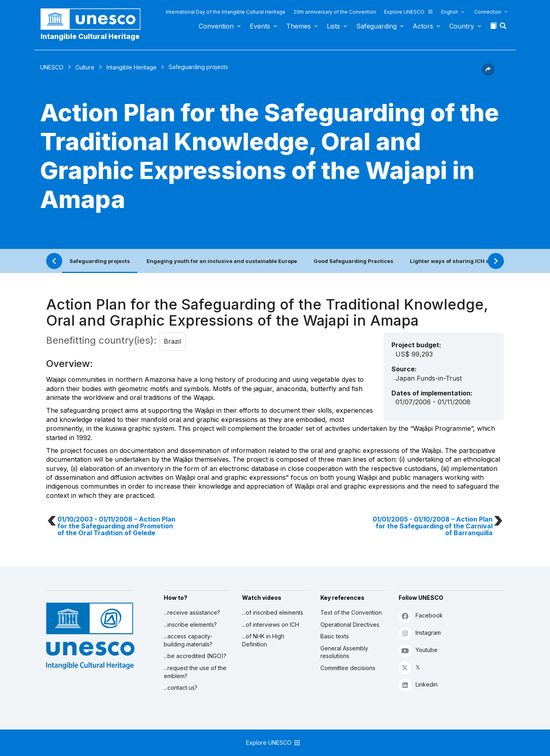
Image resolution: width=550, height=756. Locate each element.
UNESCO (52, 67)
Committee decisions (348, 668)
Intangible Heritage (131, 67)
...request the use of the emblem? (195, 672)
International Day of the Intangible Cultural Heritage (226, 12)
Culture (85, 67)
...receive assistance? (192, 612)
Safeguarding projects (100, 261)
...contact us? (181, 688)
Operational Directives (350, 625)
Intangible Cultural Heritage (90, 36)
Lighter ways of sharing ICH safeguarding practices (480, 261)
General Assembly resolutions (344, 652)
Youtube (418, 650)
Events (260, 26)
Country (462, 26)
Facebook (421, 616)
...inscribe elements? (190, 625)
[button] (504, 28)
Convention (216, 26)
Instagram (420, 633)
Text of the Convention (351, 612)
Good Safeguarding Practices (353, 261)
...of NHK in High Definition (263, 640)
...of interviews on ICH (271, 625)
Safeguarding (376, 26)
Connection (488, 12)
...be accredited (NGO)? (195, 656)
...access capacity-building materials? (188, 640)
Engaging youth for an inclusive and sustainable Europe (222, 261)
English (450, 12)
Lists (333, 26)
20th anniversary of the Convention (335, 12)
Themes (298, 26)
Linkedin (418, 685)
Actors (423, 26)
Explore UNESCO (409, 12)
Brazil (172, 341)
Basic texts (335, 636)
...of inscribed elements (273, 612)
